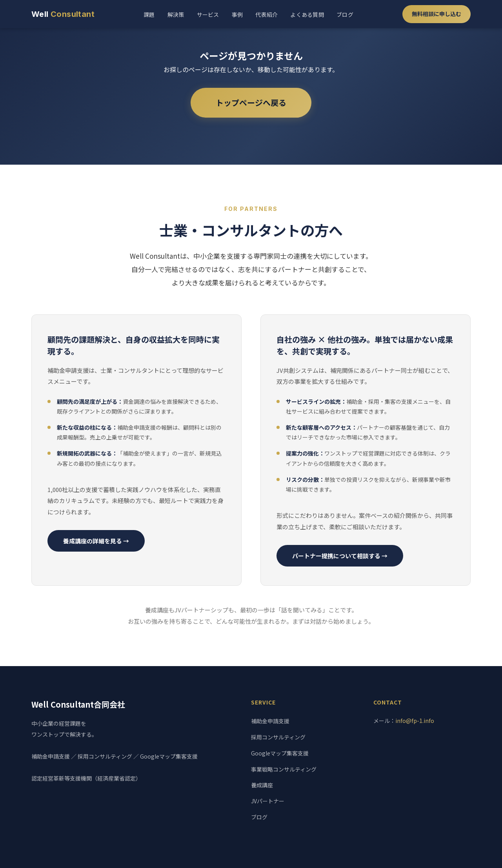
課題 (149, 15)
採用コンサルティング (278, 737)
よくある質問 (307, 15)
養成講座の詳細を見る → (96, 541)
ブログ (345, 15)
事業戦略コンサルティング (284, 769)
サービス (208, 15)
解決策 (176, 15)
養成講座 (262, 785)
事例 (237, 15)
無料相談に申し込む (437, 14)
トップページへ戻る (251, 103)
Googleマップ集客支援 (280, 753)
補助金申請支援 (270, 721)
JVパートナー (268, 801)
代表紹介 (266, 15)
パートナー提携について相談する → (340, 556)
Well (63, 14)
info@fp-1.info (415, 721)
